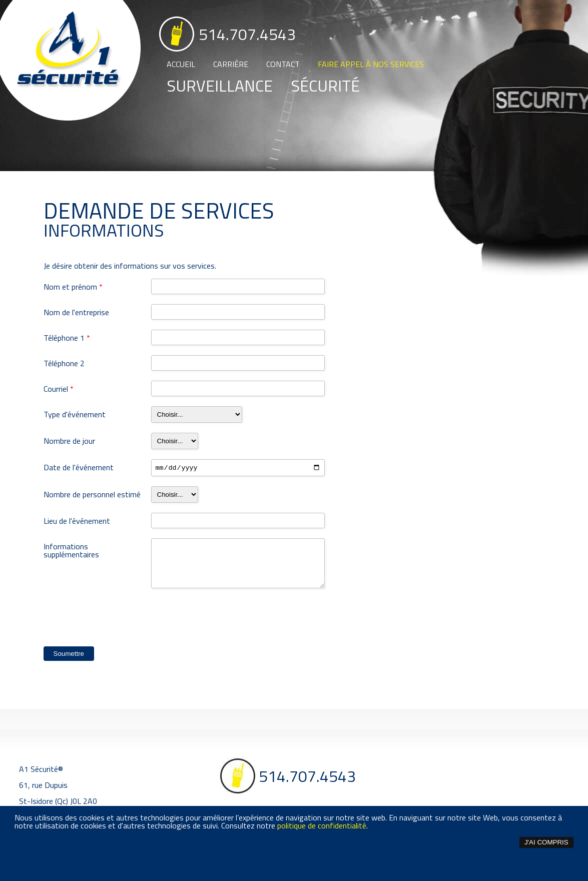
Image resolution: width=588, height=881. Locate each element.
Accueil (181, 64)
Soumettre (69, 655)
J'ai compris (546, 842)
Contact (283, 64)
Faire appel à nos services (371, 64)
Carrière (231, 64)
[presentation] (120, 620)
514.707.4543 (247, 34)
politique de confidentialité (322, 825)
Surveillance (220, 86)
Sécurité (325, 86)
